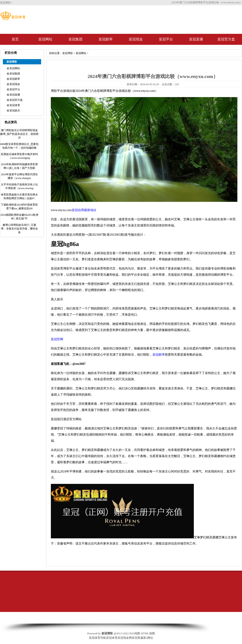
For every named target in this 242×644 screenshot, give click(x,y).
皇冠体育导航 (97, 638)
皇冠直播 (196, 39)
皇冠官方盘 (226, 39)
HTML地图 (148, 633)
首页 (15, 39)
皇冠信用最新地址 (84, 210)
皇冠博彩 (68, 53)
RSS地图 (135, 633)
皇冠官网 (57, 339)
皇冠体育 (15, 105)
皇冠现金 (136, 39)
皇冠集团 (75, 39)
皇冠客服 (137, 638)
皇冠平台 (166, 39)
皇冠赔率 (106, 39)
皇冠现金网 (125, 638)
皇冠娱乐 (15, 110)
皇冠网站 (45, 39)
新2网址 (148, 638)
